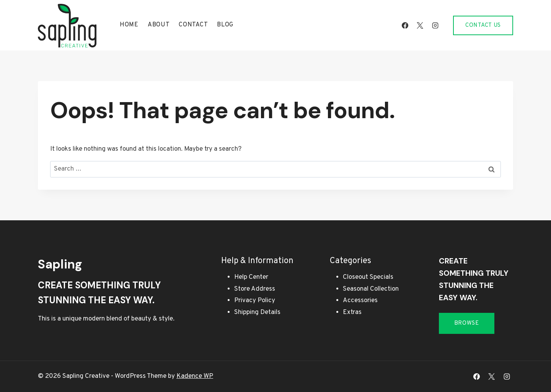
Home (129, 25)
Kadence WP (195, 376)
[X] (420, 25)
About (159, 25)
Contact (193, 25)
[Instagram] (435, 25)
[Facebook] (405, 25)
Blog (225, 25)
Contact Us (483, 25)
